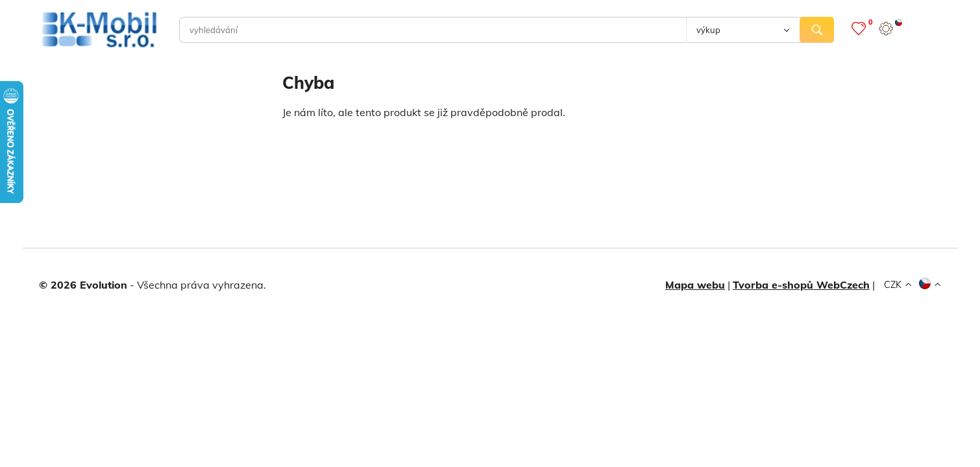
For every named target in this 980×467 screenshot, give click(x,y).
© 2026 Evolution (83, 285)
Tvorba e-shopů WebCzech (801, 285)
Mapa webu (695, 285)
